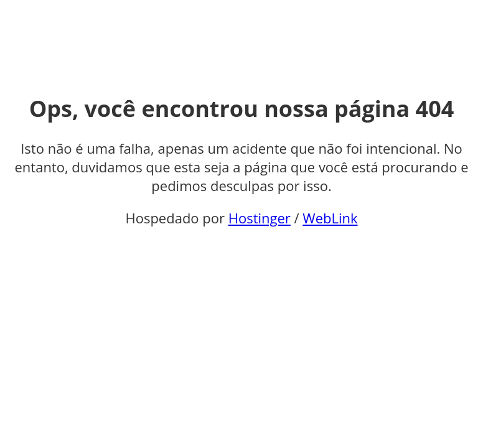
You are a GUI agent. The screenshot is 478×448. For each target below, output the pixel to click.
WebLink (330, 218)
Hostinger (260, 218)
